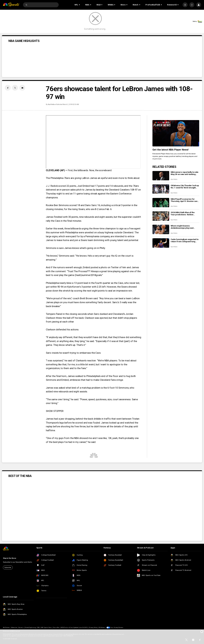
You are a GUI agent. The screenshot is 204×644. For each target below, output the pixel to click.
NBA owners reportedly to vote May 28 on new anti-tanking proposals (184, 173)
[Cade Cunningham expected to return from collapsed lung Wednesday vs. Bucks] (161, 243)
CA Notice (102, 627)
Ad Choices (6, 627)
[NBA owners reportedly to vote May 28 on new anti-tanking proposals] (161, 176)
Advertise (14, 627)
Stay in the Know (10, 558)
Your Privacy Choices (117, 627)
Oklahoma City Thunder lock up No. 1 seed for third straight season (185, 187)
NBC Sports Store (46, 627)
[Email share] (22, 88)
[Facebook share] (8, 88)
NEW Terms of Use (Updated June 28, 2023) (74, 627)
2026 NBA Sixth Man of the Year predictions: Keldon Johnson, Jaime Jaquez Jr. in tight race (184, 214)
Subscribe (8, 568)
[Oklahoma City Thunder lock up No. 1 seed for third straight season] (161, 189)
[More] (185, 5)
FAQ (38, 627)
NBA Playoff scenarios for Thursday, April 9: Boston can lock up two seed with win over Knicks (184, 200)
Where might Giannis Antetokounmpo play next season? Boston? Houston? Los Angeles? (183, 227)
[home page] (11, 5)
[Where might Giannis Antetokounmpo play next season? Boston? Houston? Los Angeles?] (161, 229)
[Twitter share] (15, 88)
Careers (21, 627)
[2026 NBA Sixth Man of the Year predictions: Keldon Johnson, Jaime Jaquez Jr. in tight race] (161, 216)
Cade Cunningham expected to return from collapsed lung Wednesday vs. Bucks (184, 240)
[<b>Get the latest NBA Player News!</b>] (176, 133)
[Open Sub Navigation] (80, 5)
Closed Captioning (30, 627)
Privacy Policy (93, 627)
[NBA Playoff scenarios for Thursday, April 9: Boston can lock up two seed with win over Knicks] (161, 203)
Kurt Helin (51, 104)
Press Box (56, 627)
